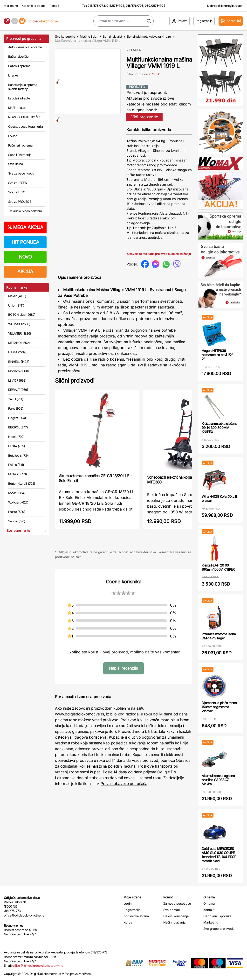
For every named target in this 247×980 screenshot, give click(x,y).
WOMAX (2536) (19, 324)
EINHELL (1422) (19, 362)
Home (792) (16, 437)
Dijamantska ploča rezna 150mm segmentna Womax (219, 707)
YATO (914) (16, 399)
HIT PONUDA (25, 242)
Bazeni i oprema (19, 66)
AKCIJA (25, 272)
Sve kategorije (65, 36)
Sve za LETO (17, 192)
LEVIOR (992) (17, 380)
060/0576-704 (155, 6)
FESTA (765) (17, 446)
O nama (209, 903)
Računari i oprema (20, 145)
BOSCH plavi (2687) (22, 315)
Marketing (11, 6)
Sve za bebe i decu (21, 173)
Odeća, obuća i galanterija (25, 126)
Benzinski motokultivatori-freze (149, 36)
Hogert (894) (17, 418)
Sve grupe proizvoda (219, 929)
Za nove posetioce (177, 903)
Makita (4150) (17, 296)
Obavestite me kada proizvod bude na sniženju (159, 254)
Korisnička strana (34, 6)
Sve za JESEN (18, 183)
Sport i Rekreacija (20, 155)
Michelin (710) (17, 474)
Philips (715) (16, 465)
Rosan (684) (17, 493)
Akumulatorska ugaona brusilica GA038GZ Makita (218, 780)
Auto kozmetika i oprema (25, 47)
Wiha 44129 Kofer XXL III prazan (220, 498)
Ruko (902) (16, 408)
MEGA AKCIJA (25, 227)
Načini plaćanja (174, 922)
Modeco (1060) (19, 371)
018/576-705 (134, 6)
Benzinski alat (112, 36)
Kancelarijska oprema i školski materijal (23, 87)
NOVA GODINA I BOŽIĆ (24, 117)
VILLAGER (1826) (20, 333)
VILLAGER (134, 50)
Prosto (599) (17, 512)
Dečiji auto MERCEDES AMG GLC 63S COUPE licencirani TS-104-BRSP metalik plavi (219, 855)
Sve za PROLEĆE (20, 202)
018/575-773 (96, 6)
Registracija (132, 910)
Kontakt (209, 910)
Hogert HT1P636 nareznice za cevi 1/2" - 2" (218, 355)
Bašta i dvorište (18, 56)
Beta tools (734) (19, 455)
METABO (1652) (19, 343)
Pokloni (13, 136)
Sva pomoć (172, 910)
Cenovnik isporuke (217, 916)
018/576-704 (115, 6)
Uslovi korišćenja (176, 916)
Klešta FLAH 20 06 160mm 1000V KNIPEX (218, 567)
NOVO (25, 257)
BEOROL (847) (18, 427)
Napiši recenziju (123, 668)
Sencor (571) (17, 521)
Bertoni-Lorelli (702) (22, 483)
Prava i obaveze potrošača (124, 784)
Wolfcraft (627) (18, 502)
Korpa (128, 922)
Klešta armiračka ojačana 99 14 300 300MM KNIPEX (219, 428)
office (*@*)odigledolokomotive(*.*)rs (38, 966)
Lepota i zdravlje (19, 98)
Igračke (13, 75)
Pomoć (54, 6)
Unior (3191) (16, 305)
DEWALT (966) (18, 390)
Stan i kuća (15, 164)
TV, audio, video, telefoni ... (27, 211)
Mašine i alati (17, 108)
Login (128, 903)
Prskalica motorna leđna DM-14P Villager (219, 636)
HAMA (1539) (17, 352)
